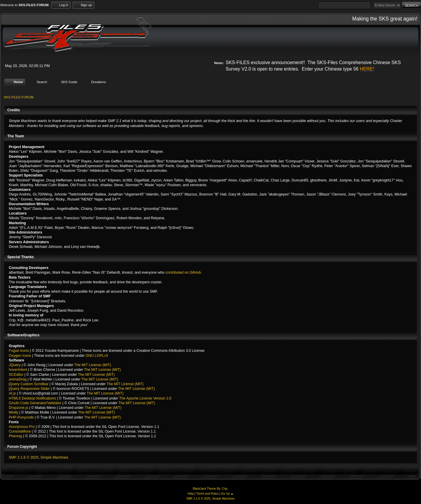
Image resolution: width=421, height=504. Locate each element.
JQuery (15, 365)
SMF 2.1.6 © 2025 (24, 457)
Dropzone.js (19, 408)
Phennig (15, 436)
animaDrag (18, 379)
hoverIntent (18, 370)
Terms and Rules (208, 494)
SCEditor (16, 374)
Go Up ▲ (227, 494)
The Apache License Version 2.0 (145, 398)
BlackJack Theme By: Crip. (211, 488)
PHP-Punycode (21, 417)
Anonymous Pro (22, 427)
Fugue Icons (19, 351)
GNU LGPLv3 (97, 355)
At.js (12, 393)
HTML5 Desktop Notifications (32, 398)
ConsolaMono (20, 431)
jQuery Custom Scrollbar (29, 384)
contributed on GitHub (183, 272)
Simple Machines (54, 457)
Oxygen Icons (20, 355)
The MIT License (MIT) (93, 365)
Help (191, 494)
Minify (14, 412)
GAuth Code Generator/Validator (35, 403)
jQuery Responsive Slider (29, 389)
